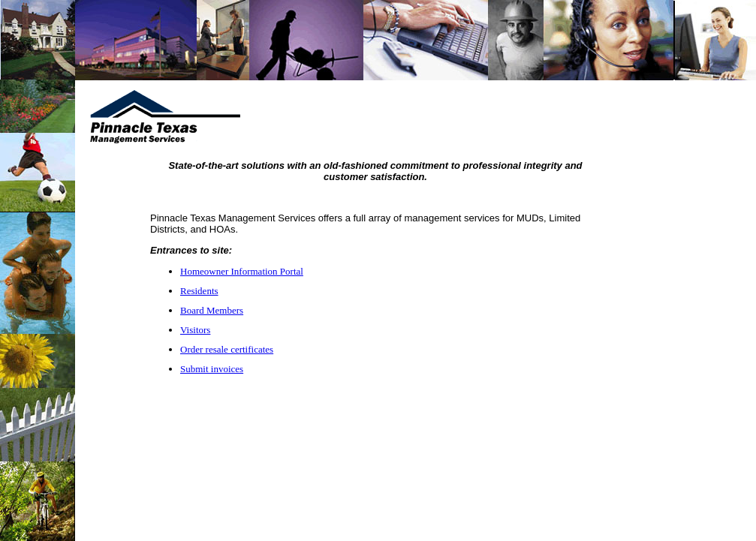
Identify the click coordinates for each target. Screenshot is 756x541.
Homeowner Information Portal (242, 271)
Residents (199, 291)
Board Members (212, 310)
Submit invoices (212, 369)
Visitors (195, 330)
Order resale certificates (227, 349)
